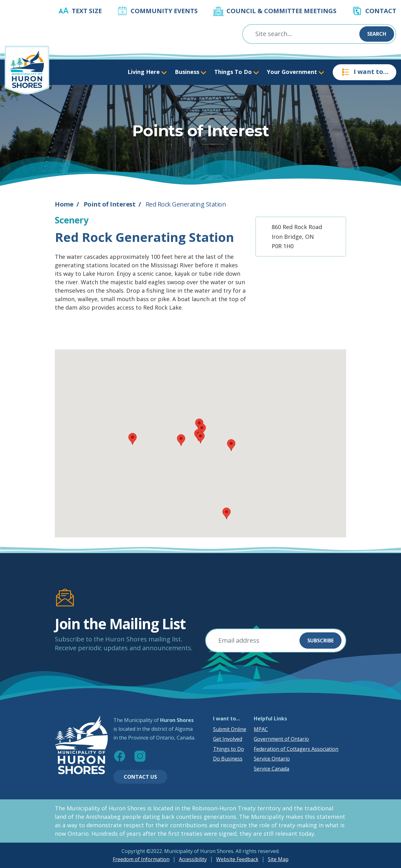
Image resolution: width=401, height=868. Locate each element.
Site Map (278, 859)
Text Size (87, 11)
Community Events (164, 11)
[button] (200, 438)
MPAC (261, 729)
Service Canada (271, 769)
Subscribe (320, 641)
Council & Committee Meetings (281, 11)
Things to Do (229, 749)
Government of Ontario (281, 739)
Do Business (228, 759)
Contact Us (140, 777)
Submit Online (230, 729)
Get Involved (228, 739)
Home (64, 204)
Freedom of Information (141, 859)
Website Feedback (237, 859)
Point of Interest (110, 204)
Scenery (72, 220)
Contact (381, 11)
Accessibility (193, 859)
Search (377, 34)
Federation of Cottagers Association (296, 749)
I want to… (365, 72)
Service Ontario (272, 759)
